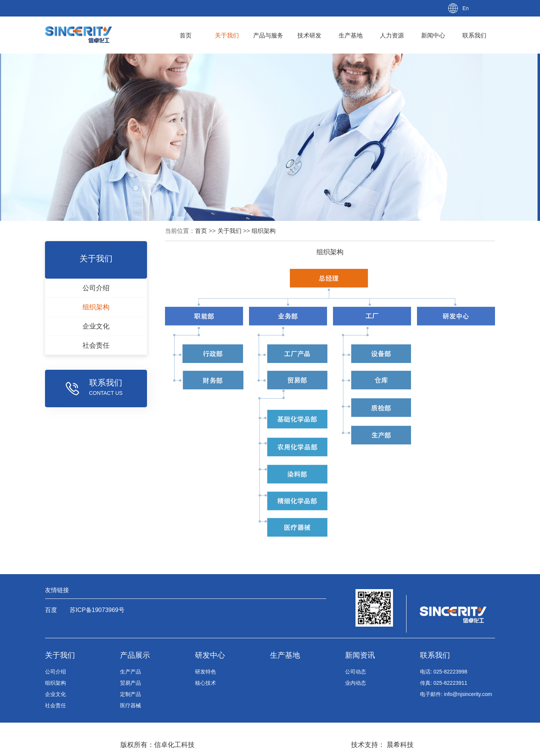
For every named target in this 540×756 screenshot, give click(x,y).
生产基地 (351, 35)
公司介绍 (55, 672)
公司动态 (355, 672)
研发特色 (205, 672)
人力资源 (392, 35)
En (466, 8)
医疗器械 (130, 705)
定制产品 (130, 694)
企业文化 (55, 694)
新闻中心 (433, 35)
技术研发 (309, 35)
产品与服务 (268, 35)
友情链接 (57, 590)
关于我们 (227, 35)
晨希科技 (399, 745)
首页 (186, 35)
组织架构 (264, 231)
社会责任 (55, 705)
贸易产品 (130, 683)
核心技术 (205, 683)
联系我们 (474, 35)
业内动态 (355, 683)
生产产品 (130, 672)
